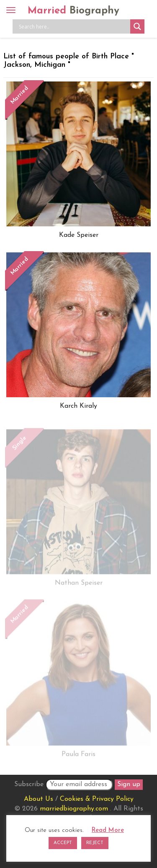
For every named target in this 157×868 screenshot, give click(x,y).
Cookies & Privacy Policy (97, 799)
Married (73, 11)
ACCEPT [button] (63, 843)
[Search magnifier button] (137, 26)
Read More (108, 830)
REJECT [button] (95, 843)
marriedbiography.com (74, 809)
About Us (39, 799)
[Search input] (73, 26)
